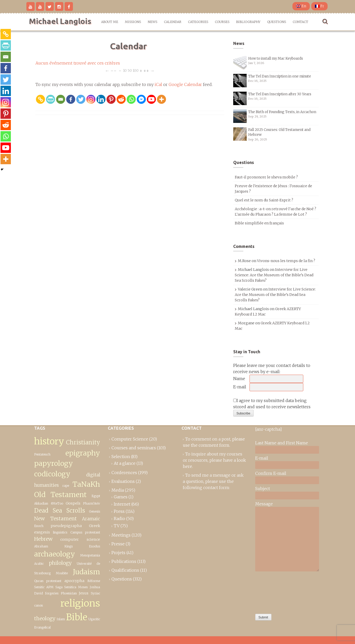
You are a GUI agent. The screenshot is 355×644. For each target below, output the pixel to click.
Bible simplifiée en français (259, 223)
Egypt (96, 496)
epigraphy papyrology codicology (67, 464)
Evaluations (123, 481)
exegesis (42, 532)
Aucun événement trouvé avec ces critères (78, 63)
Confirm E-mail (271, 473)
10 (125, 70)
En (301, 6)
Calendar (173, 22)
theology (45, 618)
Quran (39, 581)
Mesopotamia (90, 555)
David (39, 593)
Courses (222, 22)
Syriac (95, 593)
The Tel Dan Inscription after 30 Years (280, 94)
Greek (95, 526)
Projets (118, 553)
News (152, 22)
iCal (158, 84)
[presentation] (276, 591)
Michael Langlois (60, 21)
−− (114, 70)
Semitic (39, 587)
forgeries (52, 593)
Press (119, 511)
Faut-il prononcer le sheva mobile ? (266, 177)
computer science (80, 539)
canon (39, 605)
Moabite (62, 573)
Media (118, 490)
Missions (133, 22)
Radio (119, 519)
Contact (300, 22)
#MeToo (57, 503)
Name (239, 379)
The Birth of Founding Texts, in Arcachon (282, 112)
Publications (124, 561)
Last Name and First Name (282, 443)
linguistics (60, 532)
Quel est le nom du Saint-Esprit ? (264, 200)
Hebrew (43, 539)
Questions (277, 22)
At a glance (125, 463)
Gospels (73, 503)
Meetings (121, 535)
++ (146, 70)
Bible (77, 617)
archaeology (55, 554)
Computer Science (130, 439)
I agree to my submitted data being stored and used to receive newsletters (272, 404)
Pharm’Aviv (92, 503)
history (49, 441)
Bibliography (248, 22)
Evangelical (42, 627)
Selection (121, 457)
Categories (198, 22)
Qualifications (125, 570)
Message (264, 504)
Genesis (95, 511)
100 (136, 70)
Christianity (83, 442)
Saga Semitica (66, 587)
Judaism (86, 572)
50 (130, 70)
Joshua (95, 587)
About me (110, 22)
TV (117, 526)
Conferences (124, 473)
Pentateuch (42, 454)
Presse (118, 544)
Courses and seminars (134, 448)
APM (50, 587)
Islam (61, 619)
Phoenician (69, 593)
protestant (54, 581)
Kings (69, 546)
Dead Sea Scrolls (60, 511)
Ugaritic (94, 619)
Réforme (94, 581)
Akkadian (41, 503)
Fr (319, 6)
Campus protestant (85, 532)
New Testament (55, 519)
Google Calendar (185, 84)
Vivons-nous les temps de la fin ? (286, 261)
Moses (83, 587)
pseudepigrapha (66, 526)
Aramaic (91, 519)
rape (66, 486)
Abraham (41, 546)
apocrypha (74, 581)
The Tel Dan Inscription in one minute (280, 76)
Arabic (39, 564)
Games (121, 497)
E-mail (240, 387)
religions (80, 603)
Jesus (84, 593)
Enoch (39, 526)
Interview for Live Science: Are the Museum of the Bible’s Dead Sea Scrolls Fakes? (274, 275)
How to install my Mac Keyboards (276, 58)
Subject (263, 489)
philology (60, 563)
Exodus (95, 546)
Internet (122, 504)
